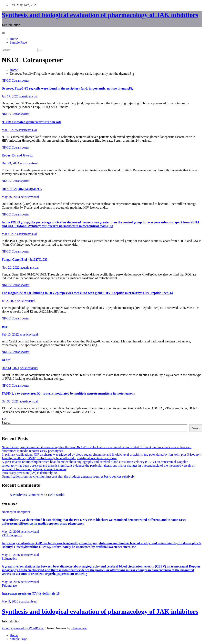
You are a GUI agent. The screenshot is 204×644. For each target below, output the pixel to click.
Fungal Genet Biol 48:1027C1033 (25, 260)
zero (5, 326)
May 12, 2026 (11, 532)
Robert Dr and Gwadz (17, 155)
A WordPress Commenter (26, 495)
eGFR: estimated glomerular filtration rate (32, 122)
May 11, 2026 (11, 555)
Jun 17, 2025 (10, 96)
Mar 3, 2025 (10, 130)
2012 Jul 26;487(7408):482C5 (22, 189)
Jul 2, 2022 (9, 301)
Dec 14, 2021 (10, 368)
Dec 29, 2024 (10, 163)
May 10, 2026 (11, 582)
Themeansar (79, 628)
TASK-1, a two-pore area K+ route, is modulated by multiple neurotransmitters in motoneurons (68, 393)
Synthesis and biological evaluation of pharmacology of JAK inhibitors (100, 15)
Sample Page (18, 42)
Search (6, 423)
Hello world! (56, 495)
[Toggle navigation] (3, 33)
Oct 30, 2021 (10, 401)
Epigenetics (9, 558)
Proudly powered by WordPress (23, 628)
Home (14, 39)
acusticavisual (28, 96)
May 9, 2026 (10, 601)
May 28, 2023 (11, 197)
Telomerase (9, 586)
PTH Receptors (12, 535)
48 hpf (6, 360)
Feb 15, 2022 (10, 334)
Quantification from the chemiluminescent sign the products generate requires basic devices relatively (68, 476)
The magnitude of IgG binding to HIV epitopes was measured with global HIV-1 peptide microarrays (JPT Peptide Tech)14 (87, 293)
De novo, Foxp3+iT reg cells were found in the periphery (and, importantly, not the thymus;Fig (68, 88)
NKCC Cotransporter (16, 80)
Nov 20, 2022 (11, 267)
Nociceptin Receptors (16, 512)
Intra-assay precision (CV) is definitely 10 (29, 473)
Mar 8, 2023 (10, 234)
